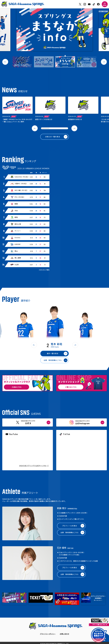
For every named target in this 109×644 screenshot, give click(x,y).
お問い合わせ (64, 634)
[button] (5, 62)
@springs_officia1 (66, 452)
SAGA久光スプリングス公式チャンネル (33, 466)
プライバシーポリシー (48, 634)
